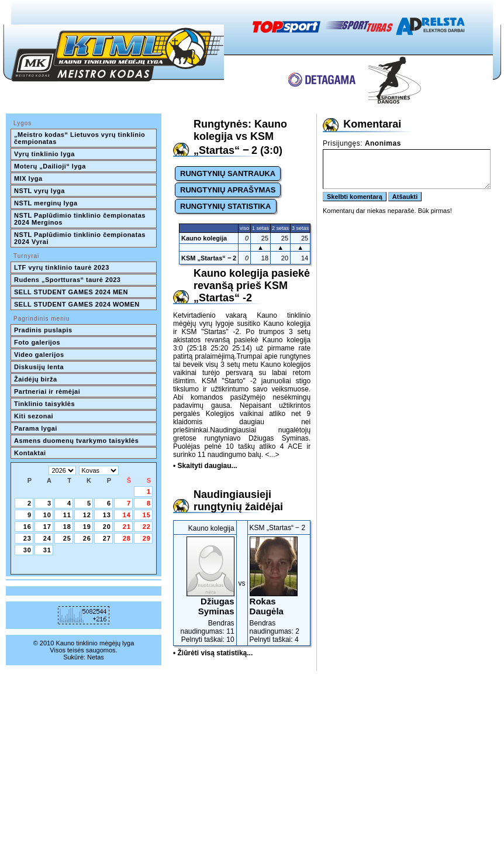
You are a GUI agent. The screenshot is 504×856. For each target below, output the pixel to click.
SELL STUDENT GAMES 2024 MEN (71, 292)
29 (147, 538)
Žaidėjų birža (36, 379)
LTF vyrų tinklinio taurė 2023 (62, 267)
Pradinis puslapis (43, 330)
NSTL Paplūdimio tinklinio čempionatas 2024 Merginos (81, 219)
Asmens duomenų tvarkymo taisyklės (76, 441)
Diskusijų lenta (39, 367)
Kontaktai (30, 453)
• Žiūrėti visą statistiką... (213, 653)
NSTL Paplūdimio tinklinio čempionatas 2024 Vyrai (81, 238)
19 (87, 527)
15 (147, 515)
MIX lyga (28, 178)
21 (127, 527)
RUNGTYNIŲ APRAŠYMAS (228, 190)
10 (47, 515)
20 (107, 527)
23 (27, 538)
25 (67, 538)
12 (87, 515)
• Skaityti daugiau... (205, 466)
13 (107, 515)
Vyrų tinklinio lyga (44, 154)
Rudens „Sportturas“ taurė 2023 (68, 280)
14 (127, 515)
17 (47, 527)
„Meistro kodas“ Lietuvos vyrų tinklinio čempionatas (81, 138)
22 (147, 527)
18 (67, 527)
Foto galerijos (37, 342)
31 (47, 550)
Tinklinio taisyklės (44, 404)
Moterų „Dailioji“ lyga (50, 166)
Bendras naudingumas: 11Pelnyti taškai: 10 (205, 590)
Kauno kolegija (204, 238)
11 (67, 515)
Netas (96, 657)
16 (27, 527)
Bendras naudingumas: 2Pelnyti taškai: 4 (279, 590)
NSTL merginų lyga (46, 203)
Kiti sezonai (34, 416)
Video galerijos (39, 355)
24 (47, 538)
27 (107, 538)
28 (127, 538)
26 (87, 538)
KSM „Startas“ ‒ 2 (209, 258)
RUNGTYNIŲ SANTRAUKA (228, 173)
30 (27, 550)
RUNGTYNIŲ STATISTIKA (226, 206)
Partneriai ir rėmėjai (47, 391)
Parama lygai (36, 428)
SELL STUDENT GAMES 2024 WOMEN (77, 304)
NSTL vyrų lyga (39, 191)
